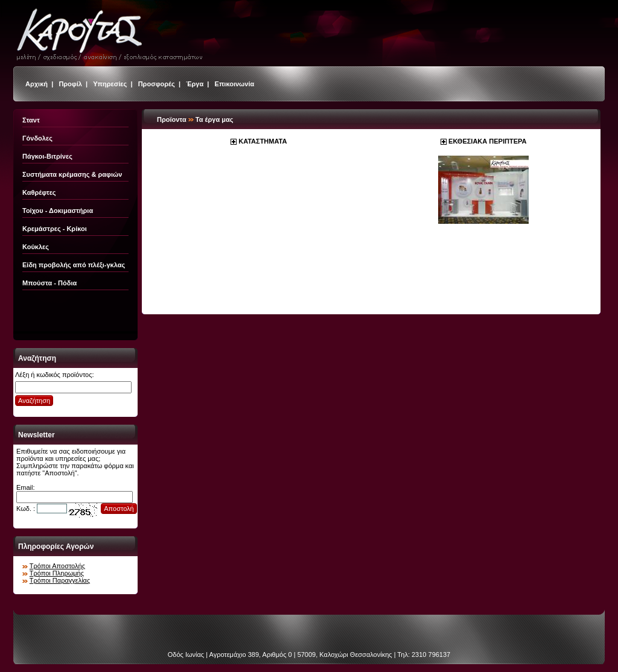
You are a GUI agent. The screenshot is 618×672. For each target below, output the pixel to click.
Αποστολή (119, 509)
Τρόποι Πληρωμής (57, 573)
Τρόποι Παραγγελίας (60, 580)
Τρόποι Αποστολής (57, 566)
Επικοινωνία (235, 84)
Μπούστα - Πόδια (49, 283)
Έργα (195, 84)
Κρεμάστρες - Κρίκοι (55, 229)
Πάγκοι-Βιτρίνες (47, 156)
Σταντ (31, 120)
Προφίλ (70, 84)
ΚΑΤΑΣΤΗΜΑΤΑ (263, 141)
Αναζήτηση (34, 401)
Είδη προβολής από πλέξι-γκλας (74, 265)
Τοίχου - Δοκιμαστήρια (58, 211)
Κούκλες (36, 247)
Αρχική (37, 84)
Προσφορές (157, 84)
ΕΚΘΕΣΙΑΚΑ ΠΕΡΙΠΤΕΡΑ (487, 141)
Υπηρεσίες (110, 84)
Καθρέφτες (39, 192)
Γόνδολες (37, 138)
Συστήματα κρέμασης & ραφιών (72, 174)
